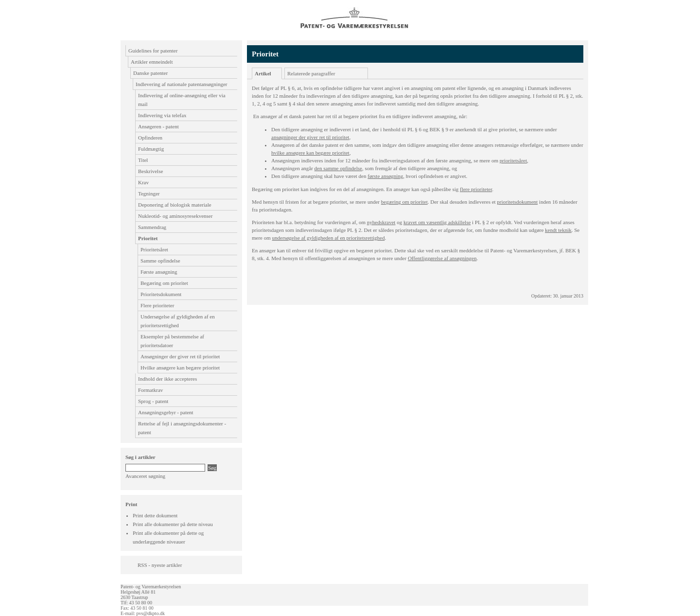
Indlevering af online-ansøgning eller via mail (182, 100)
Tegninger (149, 194)
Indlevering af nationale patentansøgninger (181, 84)
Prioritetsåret (154, 249)
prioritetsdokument (517, 202)
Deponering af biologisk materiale (175, 205)
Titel (143, 160)
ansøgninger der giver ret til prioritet (310, 137)
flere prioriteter (476, 189)
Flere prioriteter (157, 305)
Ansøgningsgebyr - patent (166, 412)
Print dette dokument (155, 515)
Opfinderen (150, 138)
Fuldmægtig (151, 149)
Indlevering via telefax (162, 115)
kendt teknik (558, 230)
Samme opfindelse (160, 261)
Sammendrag (152, 227)
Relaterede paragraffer (311, 73)
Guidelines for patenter (153, 51)
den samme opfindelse (338, 168)
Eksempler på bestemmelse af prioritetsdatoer (172, 341)
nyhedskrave (381, 222)
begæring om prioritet (404, 202)
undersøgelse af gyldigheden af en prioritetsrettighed (329, 238)
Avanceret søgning (145, 476)
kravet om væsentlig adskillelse (437, 222)
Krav (143, 182)
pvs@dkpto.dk (151, 613)
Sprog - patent (153, 401)
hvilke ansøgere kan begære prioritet (310, 153)
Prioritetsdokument (161, 294)
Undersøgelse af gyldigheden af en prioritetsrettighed (178, 321)
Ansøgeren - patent (158, 126)
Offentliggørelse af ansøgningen (442, 258)
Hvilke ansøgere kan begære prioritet (180, 368)
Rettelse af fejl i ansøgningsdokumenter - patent (182, 428)
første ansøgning (385, 176)
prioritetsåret (513, 160)
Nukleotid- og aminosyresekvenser (175, 216)
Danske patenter (150, 73)
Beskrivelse (150, 171)
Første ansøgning (159, 272)
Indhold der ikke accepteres (167, 379)
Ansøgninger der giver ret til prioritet (180, 356)
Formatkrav (150, 390)
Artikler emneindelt (152, 62)
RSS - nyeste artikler (160, 565)
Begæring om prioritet (164, 283)
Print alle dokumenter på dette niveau (173, 524)
